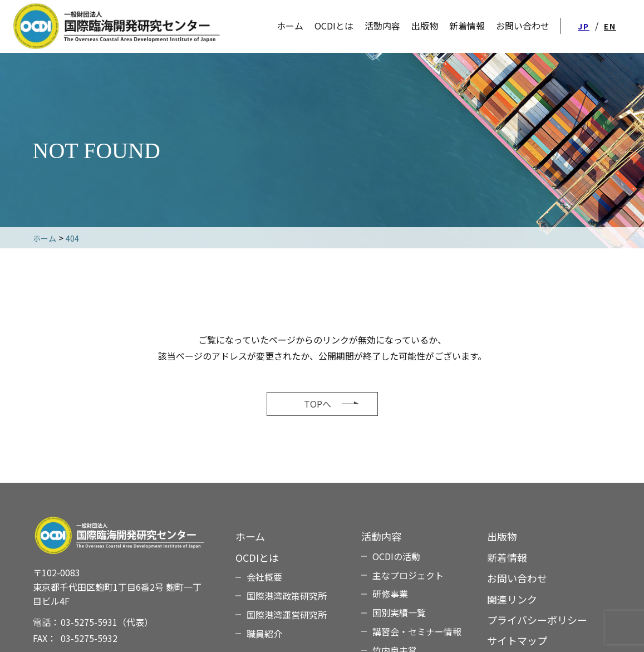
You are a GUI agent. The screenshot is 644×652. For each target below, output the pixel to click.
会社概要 (264, 577)
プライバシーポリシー (537, 620)
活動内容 (382, 26)
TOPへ (318, 404)
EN (610, 26)
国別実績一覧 (399, 612)
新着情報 (507, 557)
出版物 (502, 536)
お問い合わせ (517, 578)
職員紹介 (264, 634)
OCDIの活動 (396, 556)
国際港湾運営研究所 (287, 615)
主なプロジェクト (408, 575)
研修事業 (390, 594)
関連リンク (512, 599)
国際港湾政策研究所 (287, 596)
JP (584, 26)
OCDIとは (334, 26)
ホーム (250, 536)
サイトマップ (517, 640)
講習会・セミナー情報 (417, 631)
